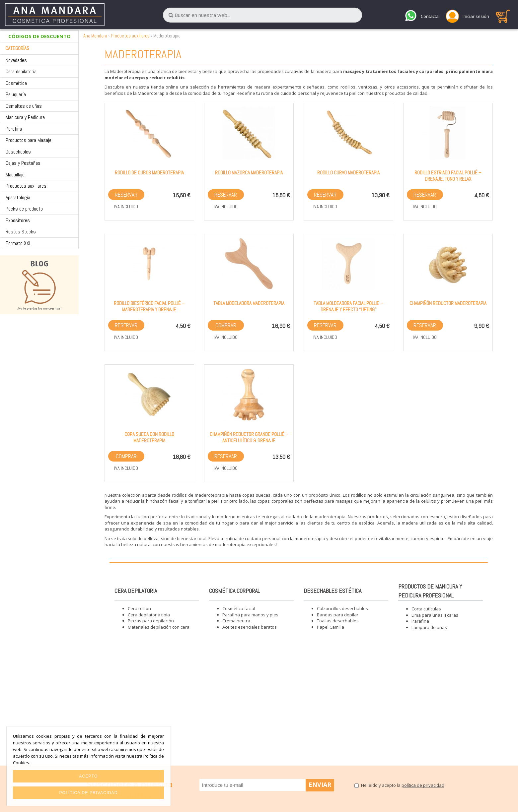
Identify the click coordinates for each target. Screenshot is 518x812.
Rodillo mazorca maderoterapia (249, 173)
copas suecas (256, 495)
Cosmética (16, 83)
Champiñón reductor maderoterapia (448, 303)
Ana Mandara (95, 36)
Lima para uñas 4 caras (435, 615)
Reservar (126, 195)
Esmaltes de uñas (24, 106)
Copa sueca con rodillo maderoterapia (149, 437)
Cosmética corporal (234, 591)
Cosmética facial (239, 608)
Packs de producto (24, 209)
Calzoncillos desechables (342, 608)
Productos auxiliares (26, 186)
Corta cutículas (426, 609)
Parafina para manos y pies (250, 615)
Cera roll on (139, 608)
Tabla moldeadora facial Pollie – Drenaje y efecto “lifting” (348, 306)
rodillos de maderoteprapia (200, 495)
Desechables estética (333, 591)
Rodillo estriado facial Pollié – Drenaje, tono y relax (448, 176)
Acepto (88, 776)
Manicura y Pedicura (25, 117)
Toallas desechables (338, 621)
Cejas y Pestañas (23, 163)
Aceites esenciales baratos (250, 627)
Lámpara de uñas (429, 627)
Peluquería (16, 94)
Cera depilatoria (21, 71)
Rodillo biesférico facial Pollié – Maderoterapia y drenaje (149, 306)
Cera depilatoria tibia (149, 615)
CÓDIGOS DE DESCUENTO (39, 36)
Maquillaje (15, 175)
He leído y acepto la (403, 785)
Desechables (18, 152)
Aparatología (18, 197)
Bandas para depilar (338, 615)
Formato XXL (19, 243)
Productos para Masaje (29, 140)
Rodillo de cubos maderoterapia (149, 173)
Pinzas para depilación (151, 621)
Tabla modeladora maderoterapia (249, 303)
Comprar (226, 325)
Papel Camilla (331, 627)
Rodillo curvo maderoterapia (348, 173)
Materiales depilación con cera (159, 627)
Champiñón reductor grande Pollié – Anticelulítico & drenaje (249, 437)
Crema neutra (236, 621)
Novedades (16, 60)
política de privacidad (423, 785)
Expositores (18, 220)
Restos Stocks (21, 232)
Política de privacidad (88, 793)
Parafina (14, 129)
